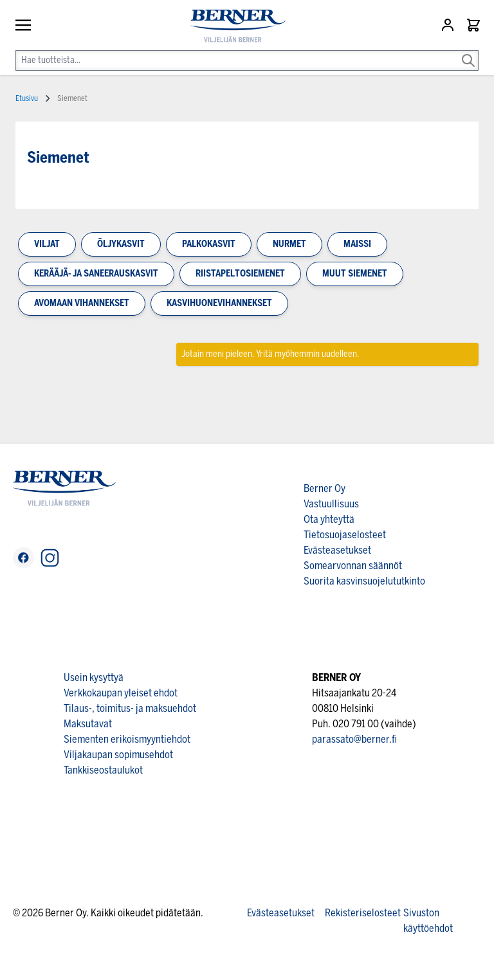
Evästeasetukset (337, 550)
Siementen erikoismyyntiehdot (127, 739)
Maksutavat (88, 724)
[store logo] (233, 26)
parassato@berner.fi (354, 739)
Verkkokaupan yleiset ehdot (121, 693)
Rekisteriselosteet (363, 913)
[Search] (468, 51)
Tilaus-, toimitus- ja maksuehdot (130, 708)
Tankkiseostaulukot (103, 770)
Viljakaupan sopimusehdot (118, 755)
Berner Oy (325, 488)
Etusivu (27, 98)
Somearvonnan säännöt (353, 566)
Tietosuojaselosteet (345, 535)
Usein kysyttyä (94, 677)
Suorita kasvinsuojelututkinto (364, 581)
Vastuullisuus (331, 504)
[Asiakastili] (449, 25)
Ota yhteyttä (329, 519)
